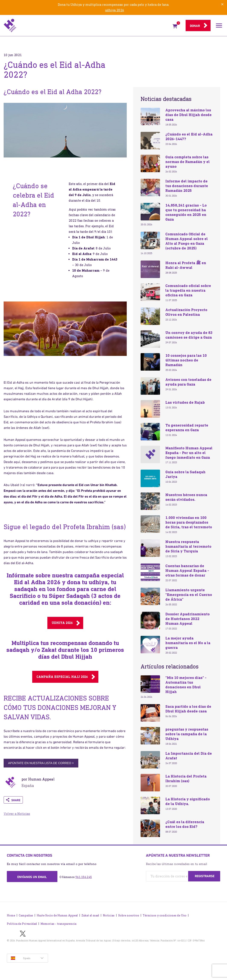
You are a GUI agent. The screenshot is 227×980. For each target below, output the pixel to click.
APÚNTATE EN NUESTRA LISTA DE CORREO (41, 763)
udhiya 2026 (115, 10)
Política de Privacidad (22, 924)
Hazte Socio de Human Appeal (57, 915)
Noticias (109, 915)
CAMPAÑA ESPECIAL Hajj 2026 (62, 677)
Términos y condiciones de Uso (165, 915)
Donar (195, 26)
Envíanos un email (32, 877)
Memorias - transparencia (58, 924)
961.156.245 (84, 877)
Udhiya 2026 (62, 623)
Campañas (26, 915)
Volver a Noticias (17, 814)
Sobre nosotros (129, 915)
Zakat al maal (90, 915)
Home (11, 915)
